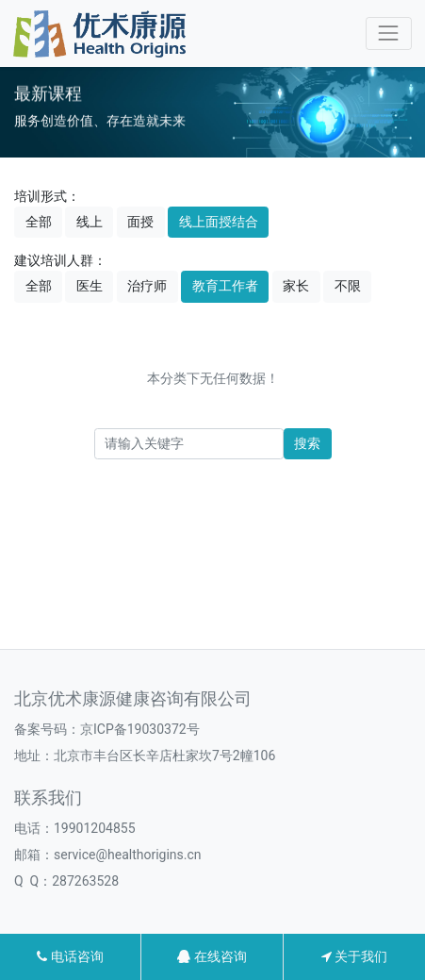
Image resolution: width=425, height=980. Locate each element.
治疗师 (147, 286)
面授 (140, 222)
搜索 (307, 443)
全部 (39, 222)
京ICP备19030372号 (140, 729)
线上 (90, 222)
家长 (296, 286)
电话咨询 (70, 956)
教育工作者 (225, 286)
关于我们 (354, 956)
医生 (90, 286)
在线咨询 (212, 956)
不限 (348, 286)
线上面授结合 (219, 222)
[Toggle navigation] (389, 33)
